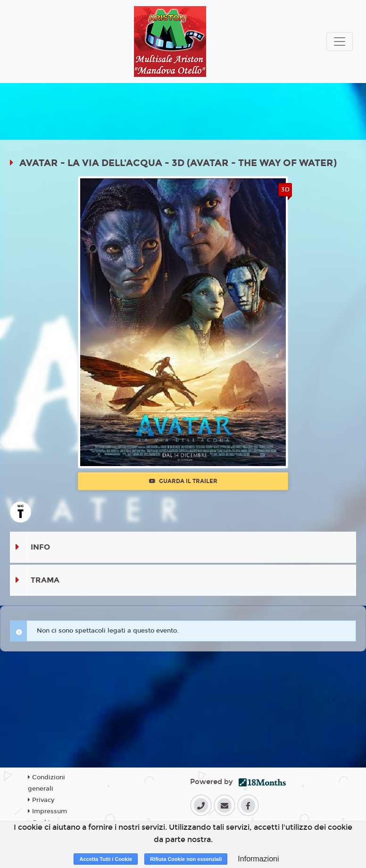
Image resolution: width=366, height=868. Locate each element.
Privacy (41, 800)
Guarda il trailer (183, 481)
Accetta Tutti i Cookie (106, 859)
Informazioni (258, 859)
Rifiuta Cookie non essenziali (186, 859)
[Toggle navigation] (340, 42)
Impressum (47, 811)
